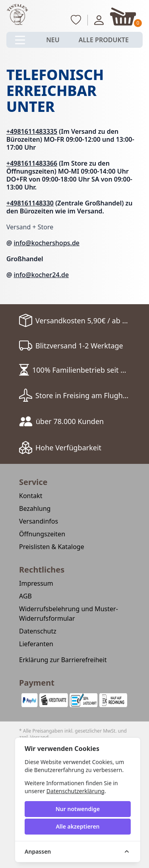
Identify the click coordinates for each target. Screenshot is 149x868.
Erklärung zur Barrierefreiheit (63, 660)
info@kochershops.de (47, 243)
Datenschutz (38, 631)
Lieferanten (36, 644)
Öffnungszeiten (42, 534)
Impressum (36, 583)
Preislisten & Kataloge (52, 547)
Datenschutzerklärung (75, 791)
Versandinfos (39, 521)
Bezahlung (35, 508)
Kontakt (31, 496)
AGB (25, 596)
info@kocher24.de (42, 275)
